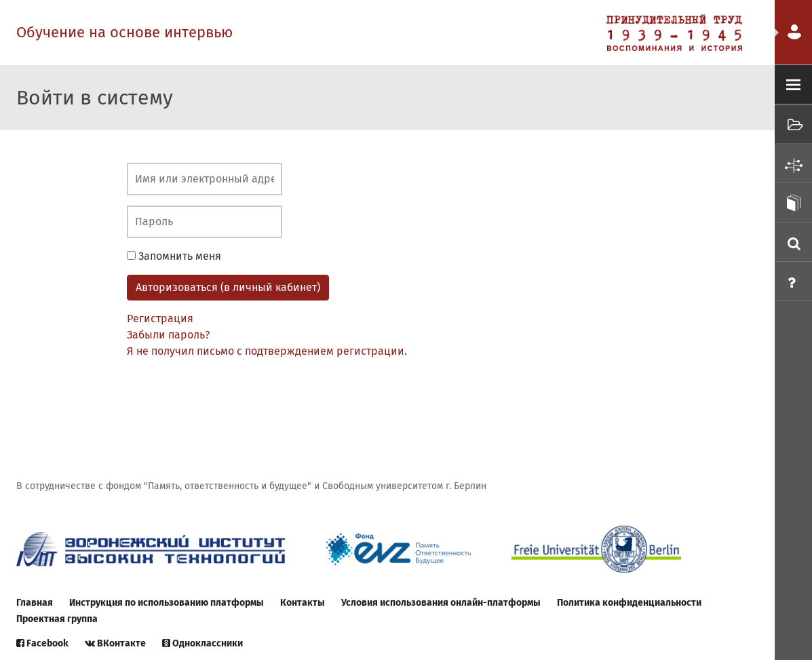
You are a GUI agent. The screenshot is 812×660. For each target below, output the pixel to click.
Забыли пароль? (168, 335)
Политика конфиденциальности (629, 603)
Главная (35, 603)
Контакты (303, 603)
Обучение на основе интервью (124, 32)
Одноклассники (202, 643)
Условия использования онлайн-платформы (441, 603)
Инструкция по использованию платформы (167, 603)
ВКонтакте (115, 643)
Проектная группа (57, 619)
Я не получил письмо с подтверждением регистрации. (267, 351)
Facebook (42, 643)
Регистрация (160, 318)
